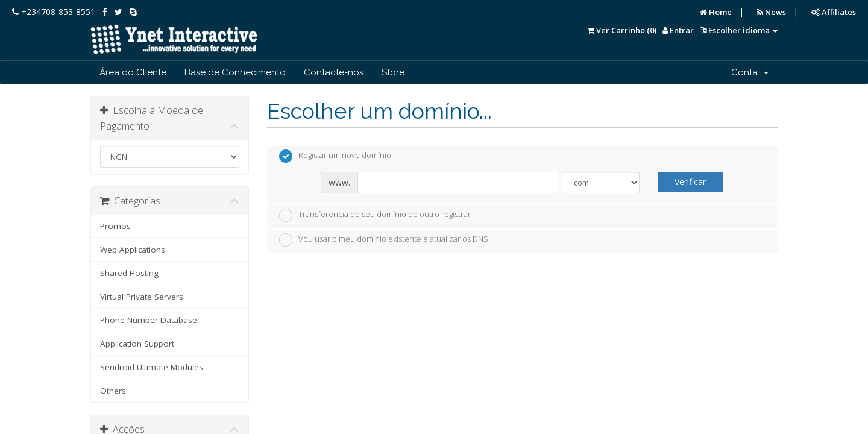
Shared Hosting (129, 273)
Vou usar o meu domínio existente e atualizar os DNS (384, 240)
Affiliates (834, 12)
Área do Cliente (133, 72)
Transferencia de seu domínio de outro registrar (375, 215)
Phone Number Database (149, 320)
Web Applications (133, 250)
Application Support (137, 344)
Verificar (690, 182)
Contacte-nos (334, 72)
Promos (115, 226)
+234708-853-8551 (54, 12)
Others (113, 391)
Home (716, 12)
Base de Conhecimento (235, 72)
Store (393, 72)
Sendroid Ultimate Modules (152, 367)
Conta (750, 72)
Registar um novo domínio (335, 156)
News (772, 12)
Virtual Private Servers (142, 297)
